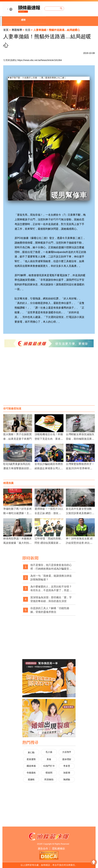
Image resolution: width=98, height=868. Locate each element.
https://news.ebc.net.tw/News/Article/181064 (40, 60)
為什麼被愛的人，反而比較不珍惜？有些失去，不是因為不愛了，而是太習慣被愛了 (51, 589)
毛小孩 (49, 752)
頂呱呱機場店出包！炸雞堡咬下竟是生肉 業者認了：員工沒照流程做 (49, 439)
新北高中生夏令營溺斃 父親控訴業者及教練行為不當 (80, 513)
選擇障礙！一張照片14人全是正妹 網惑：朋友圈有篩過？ (49, 513)
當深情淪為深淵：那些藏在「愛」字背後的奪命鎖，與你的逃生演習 (51, 599)
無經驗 (67, 779)
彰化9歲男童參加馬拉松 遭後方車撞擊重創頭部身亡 (17, 468)
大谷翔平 (67, 752)
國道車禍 (31, 766)
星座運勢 (31, 759)
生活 (28, 30)
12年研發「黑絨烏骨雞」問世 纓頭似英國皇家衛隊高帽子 (49, 543)
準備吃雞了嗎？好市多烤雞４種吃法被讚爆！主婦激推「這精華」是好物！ (17, 513)
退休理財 (67, 759)
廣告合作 (43, 849)
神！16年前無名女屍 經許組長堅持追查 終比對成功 (79, 543)
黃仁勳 (31, 753)
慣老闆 (49, 773)
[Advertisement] (49, 380)
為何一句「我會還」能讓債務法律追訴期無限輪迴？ (51, 578)
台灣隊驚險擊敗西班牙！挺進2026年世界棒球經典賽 (80, 468)
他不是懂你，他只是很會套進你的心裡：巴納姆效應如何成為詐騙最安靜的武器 (51, 567)
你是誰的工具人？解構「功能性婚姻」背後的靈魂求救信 (50, 610)
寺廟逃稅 (31, 773)
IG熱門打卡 (49, 766)
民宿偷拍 (49, 779)
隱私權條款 (59, 849)
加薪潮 (67, 773)
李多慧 (67, 766)
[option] (24, 20)
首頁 (6, 30)
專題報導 (17, 30)
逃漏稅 (31, 779)
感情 (23, 20)
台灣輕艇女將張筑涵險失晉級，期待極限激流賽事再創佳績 (80, 439)
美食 (49, 759)
